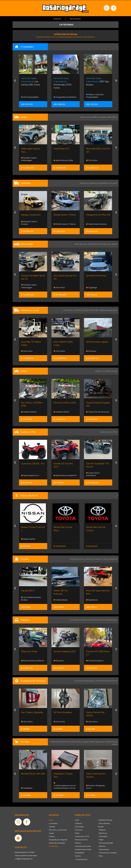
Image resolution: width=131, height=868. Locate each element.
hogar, (86, 742)
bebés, (92, 742)
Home (51, 820)
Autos (77, 820)
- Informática (103, 836)
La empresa (53, 823)
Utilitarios (78, 823)
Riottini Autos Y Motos (65, 215)
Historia (52, 836)
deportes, (100, 742)
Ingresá (57, 19)
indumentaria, (111, 742)
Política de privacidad (57, 843)
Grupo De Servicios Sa (97, 412)
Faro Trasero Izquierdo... (33, 712)
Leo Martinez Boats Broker (31, 598)
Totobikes (27, 788)
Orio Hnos (92, 160)
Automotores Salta (63, 160)
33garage (92, 287)
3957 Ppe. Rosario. (98, 81)
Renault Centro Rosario (29, 223)
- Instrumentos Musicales (107, 853)
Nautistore (92, 600)
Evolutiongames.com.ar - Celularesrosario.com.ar (65, 785)
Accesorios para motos (106, 681)
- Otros (100, 856)
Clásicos (78, 843)
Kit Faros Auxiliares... (63, 712)
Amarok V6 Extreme (96, 276)
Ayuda (51, 833)
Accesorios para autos (83, 846)
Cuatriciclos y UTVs (82, 836)
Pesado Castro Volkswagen (29, 159)
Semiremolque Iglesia (97, 342)
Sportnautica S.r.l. (30, 475)
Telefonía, (55, 742)
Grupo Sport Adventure (93, 474)
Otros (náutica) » (110, 559)
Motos (77, 833)
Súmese (52, 827)
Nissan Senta (28, 539)
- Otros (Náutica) (104, 823)
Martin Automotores (96, 224)
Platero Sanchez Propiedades (95, 96)
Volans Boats (60, 600)
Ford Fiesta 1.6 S (61, 149)
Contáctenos (54, 846)
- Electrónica (102, 833)
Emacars (91, 351)
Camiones (79, 830)
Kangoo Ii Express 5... (31, 215)
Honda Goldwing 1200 (65, 651)
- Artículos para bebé (105, 843)
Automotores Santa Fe (65, 475)
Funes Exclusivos (95, 661)
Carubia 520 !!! (28, 590)
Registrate (75, 19)
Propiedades (79, 853)
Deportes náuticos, (94, 559)
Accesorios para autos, (85, 681)
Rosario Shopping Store (95, 787)
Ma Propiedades (30, 97)
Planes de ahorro (81, 840)
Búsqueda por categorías (58, 840)
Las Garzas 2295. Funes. (31, 81)
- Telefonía (102, 830)
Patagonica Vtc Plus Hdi (98, 215)
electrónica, (65, 742)
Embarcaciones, (77, 559)
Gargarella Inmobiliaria (65, 97)
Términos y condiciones (58, 830)
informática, (77, 742)
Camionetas (79, 827)
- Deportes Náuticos (105, 820)
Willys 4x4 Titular (29, 651)
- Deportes (102, 846)
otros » (115, 744)
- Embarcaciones (81, 859)
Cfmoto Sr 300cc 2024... (65, 403)
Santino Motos (29, 412)
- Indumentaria (103, 849)
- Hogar (101, 840)
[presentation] (15, 81)
